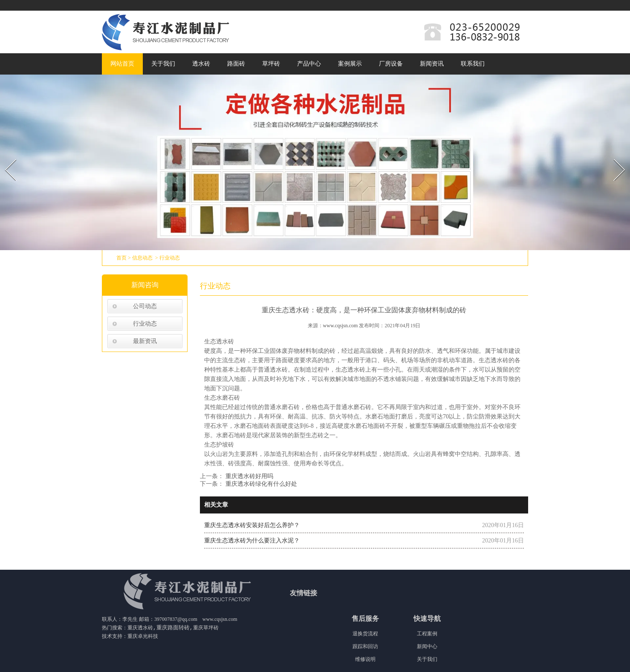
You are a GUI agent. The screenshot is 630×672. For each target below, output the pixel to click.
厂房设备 (391, 64)
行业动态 (145, 324)
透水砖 (201, 64)
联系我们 (473, 64)
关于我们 (163, 64)
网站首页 (122, 64)
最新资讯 (145, 341)
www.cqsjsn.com (341, 326)
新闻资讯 (432, 64)
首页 (121, 258)
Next (614, 157)
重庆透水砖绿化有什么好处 (260, 484)
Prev (6, 157)
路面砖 (236, 64)
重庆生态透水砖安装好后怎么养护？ (252, 525)
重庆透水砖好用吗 (249, 476)
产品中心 (309, 64)
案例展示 (350, 64)
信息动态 (142, 258)
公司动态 (145, 306)
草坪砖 (271, 64)
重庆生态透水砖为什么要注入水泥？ (252, 541)
